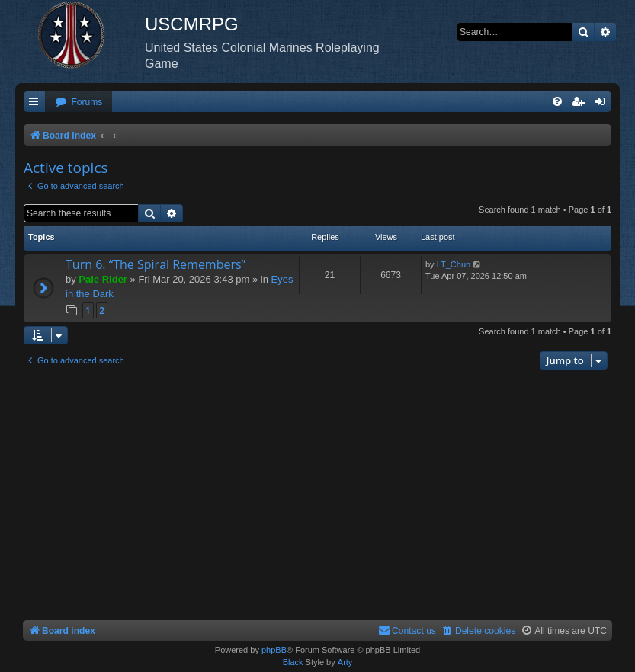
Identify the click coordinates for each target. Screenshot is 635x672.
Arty (345, 662)
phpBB (274, 650)
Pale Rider (103, 279)
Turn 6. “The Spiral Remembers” (156, 264)
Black (293, 662)
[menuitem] (79, 102)
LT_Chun (454, 264)
